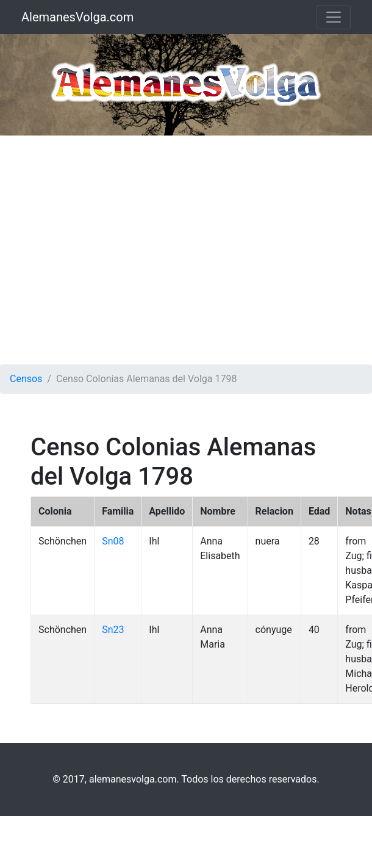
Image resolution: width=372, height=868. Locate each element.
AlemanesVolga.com (77, 17)
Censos (26, 379)
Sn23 (113, 630)
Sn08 (113, 541)
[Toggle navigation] (334, 17)
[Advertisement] (114, 250)
